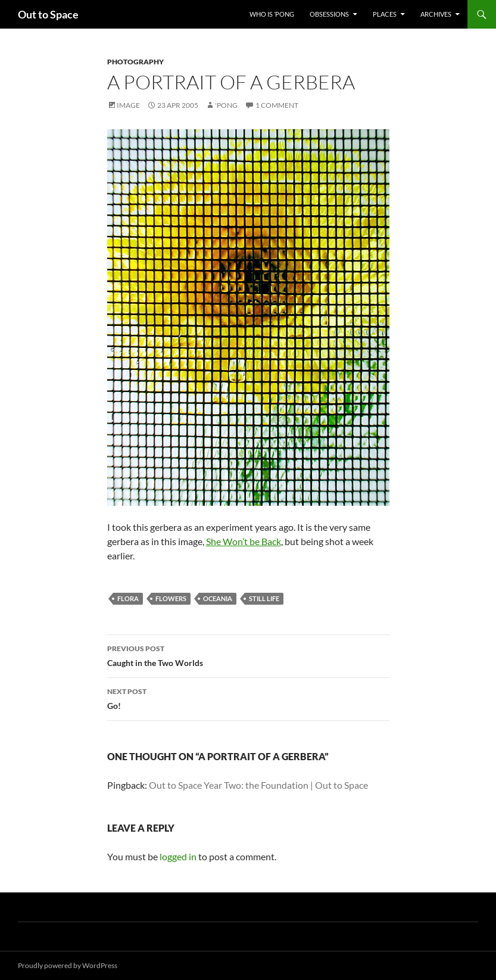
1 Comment (277, 105)
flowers (171, 598)
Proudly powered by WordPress (68, 965)
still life (264, 598)
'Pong (226, 105)
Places (385, 14)
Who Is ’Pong (272, 14)
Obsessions (329, 14)
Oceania (218, 598)
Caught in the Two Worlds (248, 655)
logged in (178, 856)
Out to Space (48, 14)
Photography (135, 62)
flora (128, 598)
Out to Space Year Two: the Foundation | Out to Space (258, 785)
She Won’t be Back (244, 541)
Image (128, 105)
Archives (436, 14)
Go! (248, 698)
